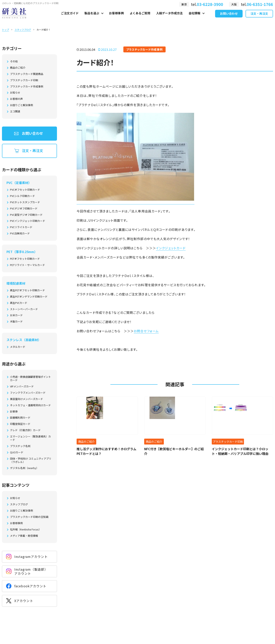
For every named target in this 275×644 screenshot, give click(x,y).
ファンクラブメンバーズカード (28, 393)
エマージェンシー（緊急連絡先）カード (30, 438)
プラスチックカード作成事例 (27, 87)
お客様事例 (116, 17)
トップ (5, 30)
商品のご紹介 (18, 68)
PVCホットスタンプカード (25, 202)
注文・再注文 (259, 17)
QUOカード (17, 452)
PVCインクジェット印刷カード (28, 221)
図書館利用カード (20, 418)
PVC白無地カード (20, 234)
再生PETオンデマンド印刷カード (29, 297)
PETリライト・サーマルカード (27, 265)
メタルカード (18, 347)
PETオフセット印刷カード (25, 259)
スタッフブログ (23, 30)
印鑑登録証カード (20, 424)
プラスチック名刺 (20, 446)
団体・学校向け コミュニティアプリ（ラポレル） (31, 460)
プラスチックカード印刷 (24, 80)
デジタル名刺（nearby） (24, 468)
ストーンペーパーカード (24, 309)
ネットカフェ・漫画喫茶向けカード (30, 405)
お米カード (16, 315)
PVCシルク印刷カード (22, 196)
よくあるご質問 (140, 17)
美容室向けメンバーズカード (27, 399)
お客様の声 (16, 99)
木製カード (16, 322)
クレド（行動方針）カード (25, 430)
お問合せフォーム (146, 331)
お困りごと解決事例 (22, 105)
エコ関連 (15, 112)
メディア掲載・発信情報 (24, 536)
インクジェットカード (171, 248)
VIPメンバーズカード (22, 387)
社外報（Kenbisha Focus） (26, 530)
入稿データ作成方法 (169, 17)
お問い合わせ (229, 17)
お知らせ (15, 93)
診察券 (14, 412)
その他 (14, 61)
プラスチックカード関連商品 (27, 74)
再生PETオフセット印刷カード (27, 290)
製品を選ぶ (92, 17)
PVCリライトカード (21, 227)
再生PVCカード (19, 303)
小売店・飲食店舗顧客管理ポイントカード (30, 379)
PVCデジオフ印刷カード (24, 209)
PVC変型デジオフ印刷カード (26, 215)
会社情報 (194, 17)
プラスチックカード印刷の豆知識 (29, 517)
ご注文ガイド (70, 17)
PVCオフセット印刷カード (25, 190)
